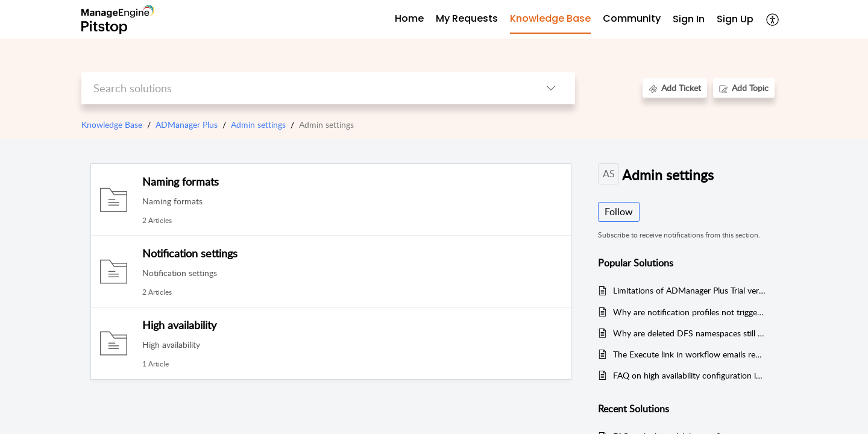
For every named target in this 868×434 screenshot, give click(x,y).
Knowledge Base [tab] (550, 18)
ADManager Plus (187, 124)
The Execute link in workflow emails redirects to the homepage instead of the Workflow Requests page (689, 354)
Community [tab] (632, 18)
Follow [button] (619, 212)
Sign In (689, 19)
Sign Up (735, 19)
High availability (179, 325)
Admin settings (258, 124)
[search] (304, 88)
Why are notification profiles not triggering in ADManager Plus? (689, 312)
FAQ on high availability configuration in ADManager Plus (689, 375)
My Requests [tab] (467, 18)
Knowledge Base (112, 124)
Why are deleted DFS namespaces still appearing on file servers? (689, 333)
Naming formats (181, 181)
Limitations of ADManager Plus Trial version (689, 290)
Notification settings (190, 253)
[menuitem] (689, 20)
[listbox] (551, 88)
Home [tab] (409, 18)
